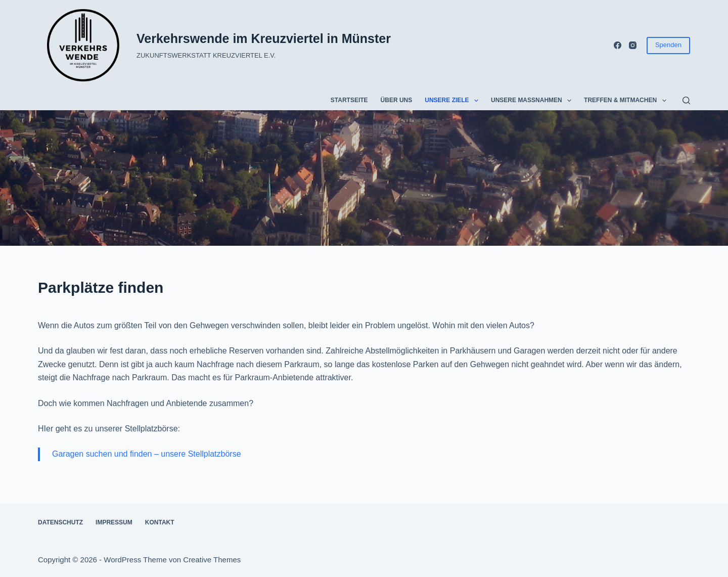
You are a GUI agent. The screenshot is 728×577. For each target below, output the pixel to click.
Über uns (397, 100)
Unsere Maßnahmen (533, 101)
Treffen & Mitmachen (627, 101)
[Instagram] (633, 45)
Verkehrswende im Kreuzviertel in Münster (264, 38)
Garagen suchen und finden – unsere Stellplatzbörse (147, 454)
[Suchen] (686, 100)
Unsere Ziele (453, 101)
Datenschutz (60, 522)
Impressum (114, 522)
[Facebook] (618, 45)
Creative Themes (212, 560)
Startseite (349, 100)
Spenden (668, 45)
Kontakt (160, 522)
